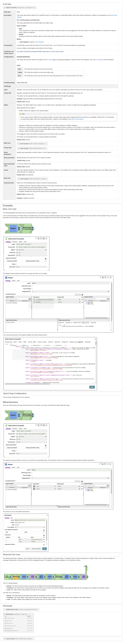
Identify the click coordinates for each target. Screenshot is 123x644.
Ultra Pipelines (40, 42)
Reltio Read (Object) (78, 119)
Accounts (50, 60)
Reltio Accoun (97, 60)
